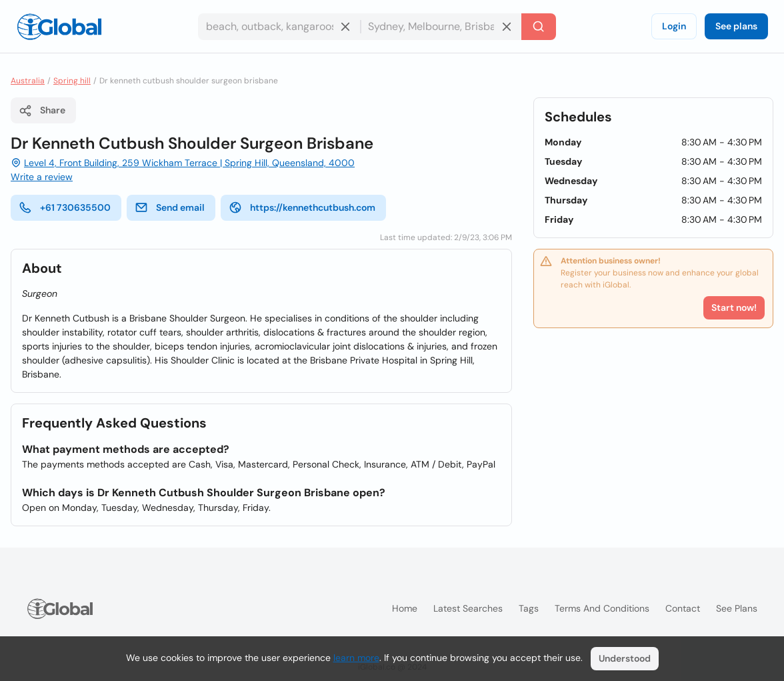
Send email (170, 207)
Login (674, 26)
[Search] (539, 27)
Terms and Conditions (602, 608)
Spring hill (72, 81)
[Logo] (59, 27)
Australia (28, 81)
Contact (683, 608)
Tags (529, 608)
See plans (736, 26)
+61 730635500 (65, 207)
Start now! (734, 307)
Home (405, 608)
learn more (356, 658)
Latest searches (468, 608)
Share (42, 111)
